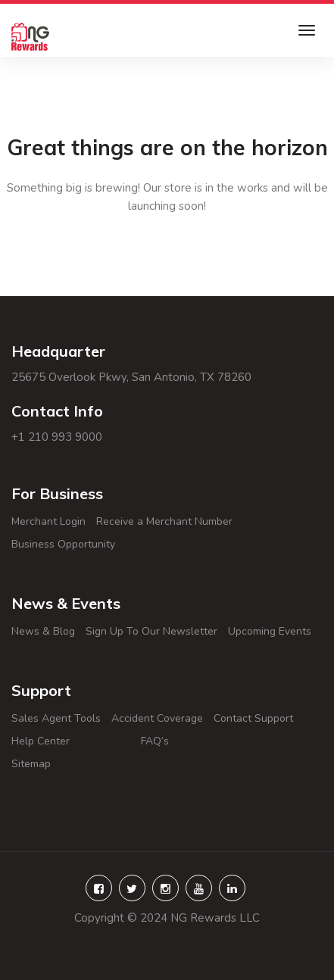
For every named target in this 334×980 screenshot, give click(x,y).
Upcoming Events (270, 631)
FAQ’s (194, 741)
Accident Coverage (157, 718)
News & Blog (43, 631)
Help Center (71, 741)
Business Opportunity (63, 544)
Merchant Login (48, 521)
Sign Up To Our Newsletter (151, 631)
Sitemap (49, 764)
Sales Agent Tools (56, 718)
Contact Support (253, 718)
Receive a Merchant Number (164, 521)
